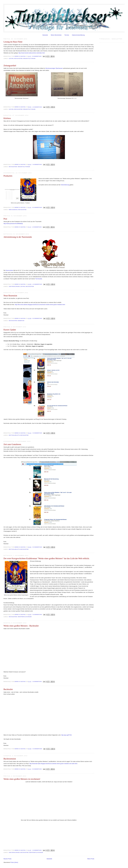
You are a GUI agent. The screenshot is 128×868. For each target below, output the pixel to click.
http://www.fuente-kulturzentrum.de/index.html (32, 53)
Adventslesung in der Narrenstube (18, 237)
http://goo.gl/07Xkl (66, 735)
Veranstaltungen (29, 58)
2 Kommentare (37, 107)
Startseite (45, 35)
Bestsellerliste (14, 435)
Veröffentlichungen (25, 617)
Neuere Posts (7, 859)
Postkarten (8, 176)
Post (5, 219)
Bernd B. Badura (20, 56)
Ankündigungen (14, 286)
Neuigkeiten (18, 58)
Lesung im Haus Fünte (13, 42)
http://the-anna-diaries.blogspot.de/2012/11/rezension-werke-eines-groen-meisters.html (40, 305)
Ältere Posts (91, 859)
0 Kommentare (37, 56)
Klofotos (7, 118)
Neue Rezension (10, 296)
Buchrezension (10, 759)
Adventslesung (65, 185)
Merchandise (13, 210)
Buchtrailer (8, 689)
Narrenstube (9, 270)
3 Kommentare (37, 433)
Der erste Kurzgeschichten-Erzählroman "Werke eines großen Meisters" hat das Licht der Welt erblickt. (46, 558)
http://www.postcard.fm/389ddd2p (13, 224)
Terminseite (39, 279)
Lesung (11, 58)
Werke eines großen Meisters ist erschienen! (22, 779)
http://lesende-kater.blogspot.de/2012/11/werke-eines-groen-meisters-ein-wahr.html (53, 764)
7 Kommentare (37, 615)
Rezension (21, 321)
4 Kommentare (37, 227)
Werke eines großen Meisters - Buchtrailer (21, 626)
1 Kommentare (37, 164)
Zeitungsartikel (10, 65)
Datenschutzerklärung (78, 35)
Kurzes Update (10, 330)
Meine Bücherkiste (56, 35)
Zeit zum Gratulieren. (12, 444)
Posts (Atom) (14, 862)
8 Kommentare (37, 207)
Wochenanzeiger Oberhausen (54, 68)
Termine (67, 35)
